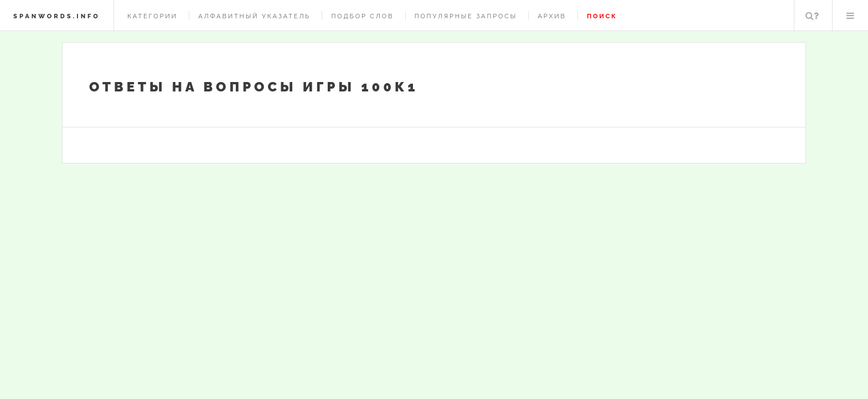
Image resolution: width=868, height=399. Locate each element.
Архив (552, 16)
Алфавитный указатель (254, 16)
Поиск (812, 16)
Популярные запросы (466, 16)
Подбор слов (362, 16)
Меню (850, 16)
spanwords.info (57, 16)
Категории (153, 16)
